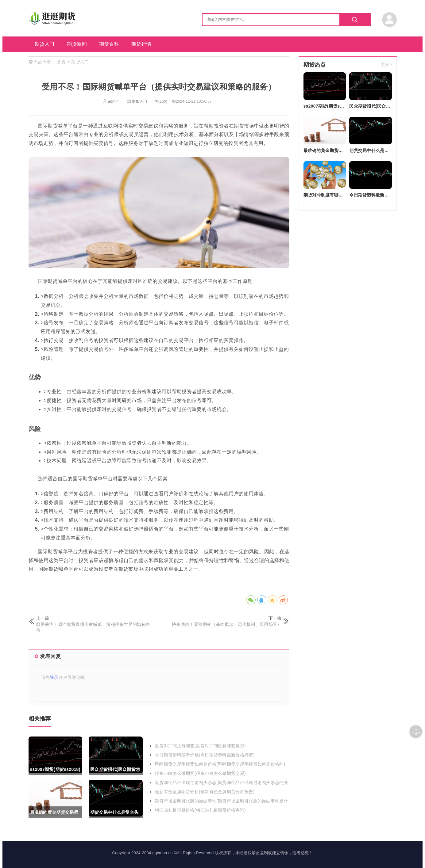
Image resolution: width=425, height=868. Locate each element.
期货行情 (141, 44)
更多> (386, 65)
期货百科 (109, 44)
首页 (61, 62)
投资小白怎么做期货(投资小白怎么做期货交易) (200, 773)
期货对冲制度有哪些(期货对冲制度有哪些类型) (200, 746)
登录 (54, 677)
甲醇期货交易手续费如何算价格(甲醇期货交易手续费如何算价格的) (220, 764)
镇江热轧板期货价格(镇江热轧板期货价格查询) (200, 810)
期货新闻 (77, 44)
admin (111, 101)
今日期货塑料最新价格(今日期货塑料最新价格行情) (205, 755)
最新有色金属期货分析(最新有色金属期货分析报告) (205, 792)
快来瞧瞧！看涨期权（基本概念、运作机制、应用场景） (227, 624)
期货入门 (45, 44)
